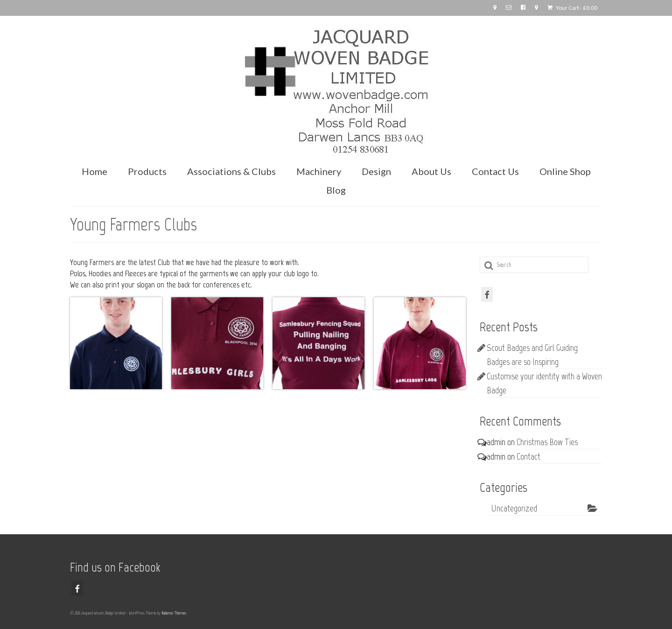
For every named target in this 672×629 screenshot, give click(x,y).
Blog (336, 190)
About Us (431, 171)
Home (94, 171)
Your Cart (572, 8)
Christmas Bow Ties (547, 442)
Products (147, 171)
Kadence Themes (174, 613)
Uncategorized (514, 508)
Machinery (319, 171)
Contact (528, 456)
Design (376, 171)
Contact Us (495, 171)
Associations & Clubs (231, 171)
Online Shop (565, 171)
